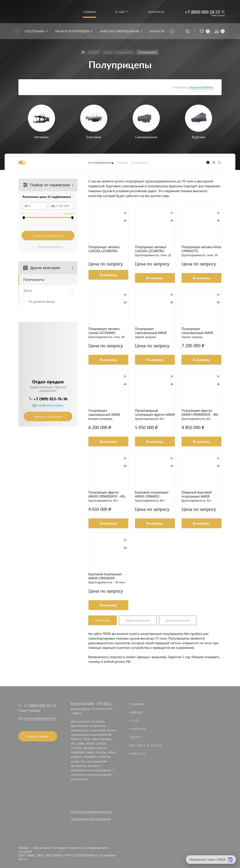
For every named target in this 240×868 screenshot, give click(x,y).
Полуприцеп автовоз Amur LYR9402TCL (201, 249)
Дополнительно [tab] (178, 620)
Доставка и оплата (146, 745)
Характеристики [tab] (138, 620)
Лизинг (136, 737)
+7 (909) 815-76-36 (50, 399)
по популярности (100, 162)
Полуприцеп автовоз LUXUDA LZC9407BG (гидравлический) (104, 249)
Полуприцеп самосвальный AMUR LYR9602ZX (151, 331)
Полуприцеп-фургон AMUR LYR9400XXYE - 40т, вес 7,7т (107, 494)
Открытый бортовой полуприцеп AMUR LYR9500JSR (197, 494)
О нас (135, 721)
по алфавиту (139, 162)
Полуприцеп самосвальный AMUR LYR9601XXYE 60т (104, 413)
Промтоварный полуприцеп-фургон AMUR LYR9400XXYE (155, 413)
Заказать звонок (38, 736)
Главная (137, 704)
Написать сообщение (48, 416)
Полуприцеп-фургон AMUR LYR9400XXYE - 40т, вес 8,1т (200, 413)
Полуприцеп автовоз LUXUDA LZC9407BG (151, 249)
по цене (123, 162)
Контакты (138, 729)
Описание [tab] (103, 620)
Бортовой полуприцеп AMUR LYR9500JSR (105, 576)
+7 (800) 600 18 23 (202, 12)
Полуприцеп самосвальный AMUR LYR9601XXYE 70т (197, 331)
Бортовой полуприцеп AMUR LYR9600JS (152, 494)
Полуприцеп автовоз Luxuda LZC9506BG (104, 331)
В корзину (108, 275)
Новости (137, 754)
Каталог (136, 712)
